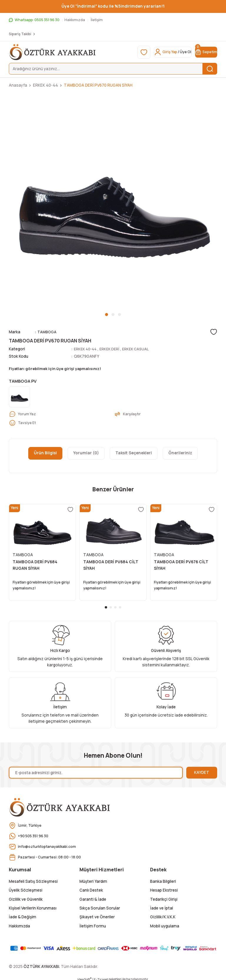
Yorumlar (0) (86, 454)
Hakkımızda (19, 922)
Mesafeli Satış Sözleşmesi (33, 878)
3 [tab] (119, 315)
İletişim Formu (93, 922)
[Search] (113, 69)
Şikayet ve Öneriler (97, 914)
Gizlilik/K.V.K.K (163, 914)
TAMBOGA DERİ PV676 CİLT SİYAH (181, 566)
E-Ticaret (101, 976)
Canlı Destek (91, 887)
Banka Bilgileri (163, 878)
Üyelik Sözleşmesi (26, 887)
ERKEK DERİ (113, 349)
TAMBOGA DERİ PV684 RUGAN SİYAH (35, 566)
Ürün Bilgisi (45, 454)
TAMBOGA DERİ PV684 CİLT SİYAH (111, 566)
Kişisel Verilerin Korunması (33, 905)
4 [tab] (120, 604)
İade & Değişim (23, 914)
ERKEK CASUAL (141, 349)
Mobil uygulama (165, 922)
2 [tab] (113, 315)
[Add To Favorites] (214, 332)
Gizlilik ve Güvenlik (26, 896)
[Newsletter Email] (96, 769)
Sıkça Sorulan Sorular (100, 905)
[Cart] (202, 52)
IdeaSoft (84, 976)
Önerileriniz (180, 454)
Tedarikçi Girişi (164, 896)
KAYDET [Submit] (202, 769)
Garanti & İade (93, 896)
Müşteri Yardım (93, 878)
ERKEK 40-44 (86, 349)
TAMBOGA (48, 332)
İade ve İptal (162, 905)
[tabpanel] (113, 202)
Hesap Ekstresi (164, 887)
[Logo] (53, 52)
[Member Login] (162, 52)
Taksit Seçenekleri (134, 454)
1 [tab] (107, 315)
